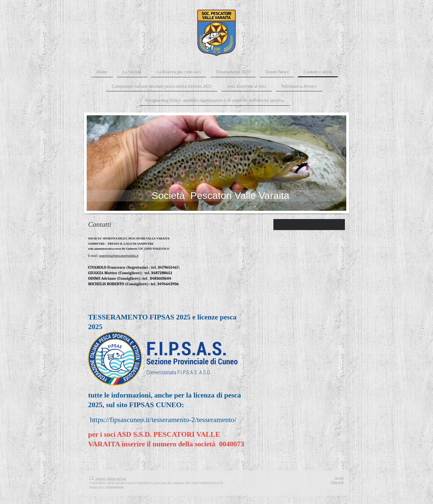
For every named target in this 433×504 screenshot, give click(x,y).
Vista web (337, 482)
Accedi (339, 478)
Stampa (98, 479)
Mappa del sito (117, 479)
